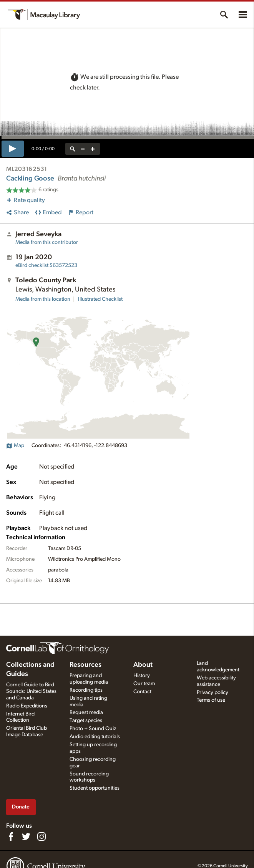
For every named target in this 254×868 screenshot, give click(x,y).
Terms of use (211, 700)
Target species (86, 721)
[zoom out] (83, 149)
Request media (86, 712)
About (143, 665)
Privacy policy (212, 692)
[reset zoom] (73, 149)
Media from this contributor (47, 242)
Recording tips (86, 690)
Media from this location (43, 299)
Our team (144, 684)
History (142, 676)
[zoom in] (93, 149)
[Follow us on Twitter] (26, 837)
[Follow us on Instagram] (42, 837)
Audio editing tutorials (95, 737)
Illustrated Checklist (100, 299)
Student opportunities (95, 788)
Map (15, 446)
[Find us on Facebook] (11, 837)
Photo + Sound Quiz (93, 729)
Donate (21, 807)
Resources (85, 665)
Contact (142, 692)
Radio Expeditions (27, 706)
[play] (13, 149)
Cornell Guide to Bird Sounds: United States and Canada (31, 691)
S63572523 (46, 265)
